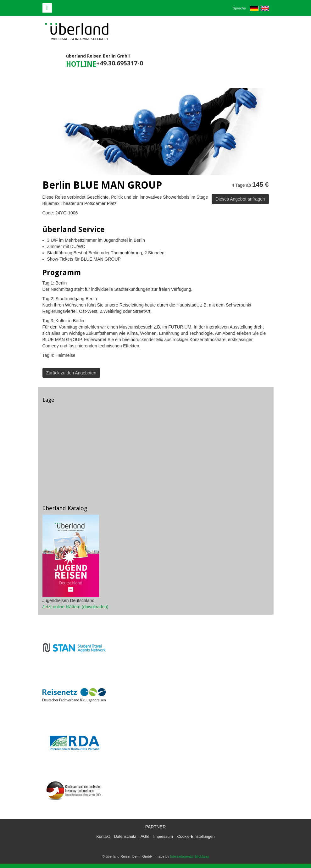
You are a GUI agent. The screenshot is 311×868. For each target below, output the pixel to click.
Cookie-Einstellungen (196, 837)
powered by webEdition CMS (291, 866)
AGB (145, 837)
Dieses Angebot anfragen (240, 199)
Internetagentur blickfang (189, 856)
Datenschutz (125, 837)
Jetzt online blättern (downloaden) (75, 607)
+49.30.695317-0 (120, 63)
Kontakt (103, 837)
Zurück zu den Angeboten (71, 373)
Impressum (163, 837)
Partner (156, 827)
